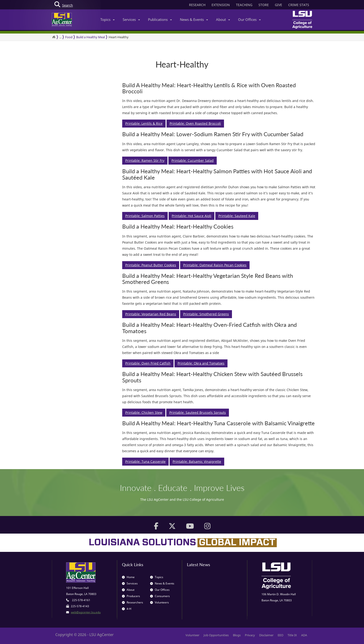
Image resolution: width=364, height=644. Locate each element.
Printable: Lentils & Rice (144, 123)
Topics (108, 19)
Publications (160, 19)
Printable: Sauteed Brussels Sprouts (198, 412)
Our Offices (249, 19)
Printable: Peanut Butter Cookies (151, 265)
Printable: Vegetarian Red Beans (151, 314)
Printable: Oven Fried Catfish (148, 363)
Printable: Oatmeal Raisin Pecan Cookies (215, 265)
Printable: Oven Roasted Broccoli (195, 123)
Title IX (292, 635)
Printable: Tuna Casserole (145, 461)
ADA (304, 635)
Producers (131, 596)
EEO (281, 635)
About (223, 19)
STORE (264, 5)
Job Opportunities (216, 635)
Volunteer (192, 635)
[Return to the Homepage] (54, 37)
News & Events (194, 19)
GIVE (279, 5)
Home (128, 577)
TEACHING (244, 5)
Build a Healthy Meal (91, 37)
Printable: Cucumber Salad (193, 160)
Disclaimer (266, 635)
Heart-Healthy (119, 37)
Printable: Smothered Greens (206, 314)
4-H (127, 609)
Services (131, 19)
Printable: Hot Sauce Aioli (191, 216)
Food (69, 37)
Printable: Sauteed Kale (237, 216)
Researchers (133, 602)
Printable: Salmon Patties (145, 216)
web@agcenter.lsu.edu (86, 612)
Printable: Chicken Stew (144, 412)
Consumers (160, 596)
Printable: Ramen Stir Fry (145, 160)
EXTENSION (221, 5)
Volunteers (159, 602)
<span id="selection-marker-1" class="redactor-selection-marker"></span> (85, 241)
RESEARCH (197, 5)
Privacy (250, 635)
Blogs (237, 635)
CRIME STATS (299, 5)
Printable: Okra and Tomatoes (201, 363)
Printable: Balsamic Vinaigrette (197, 461)
